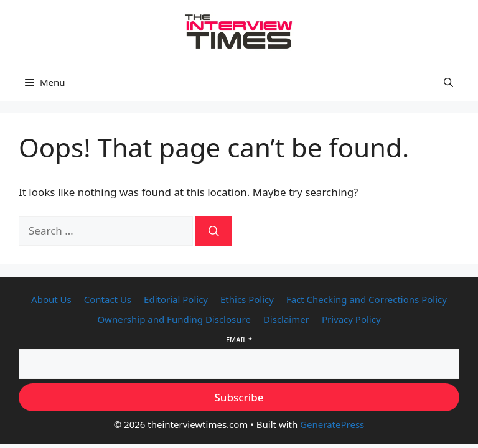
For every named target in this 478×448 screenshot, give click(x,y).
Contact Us (108, 299)
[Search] (214, 231)
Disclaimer (286, 319)
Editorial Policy (176, 299)
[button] (448, 82)
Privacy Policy (351, 319)
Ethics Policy (247, 299)
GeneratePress (332, 424)
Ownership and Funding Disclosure (174, 319)
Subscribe (239, 397)
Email (239, 339)
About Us (51, 299)
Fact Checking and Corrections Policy (367, 299)
